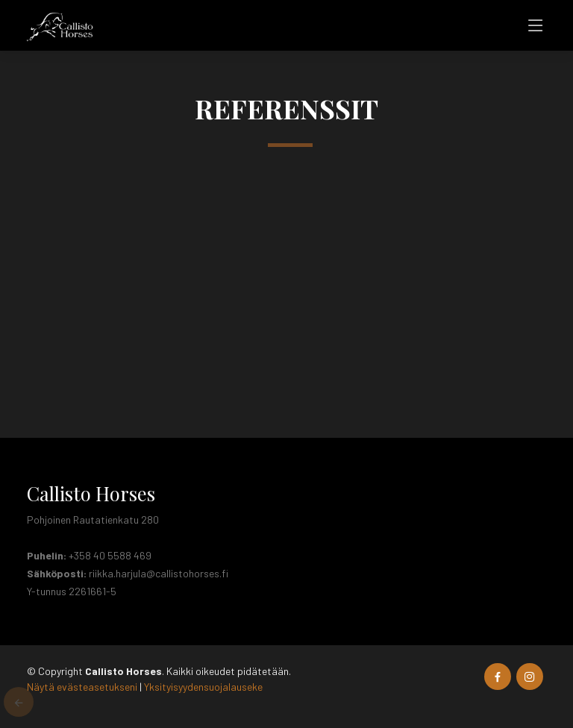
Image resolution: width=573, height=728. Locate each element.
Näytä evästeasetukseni (82, 687)
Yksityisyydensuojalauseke (203, 687)
